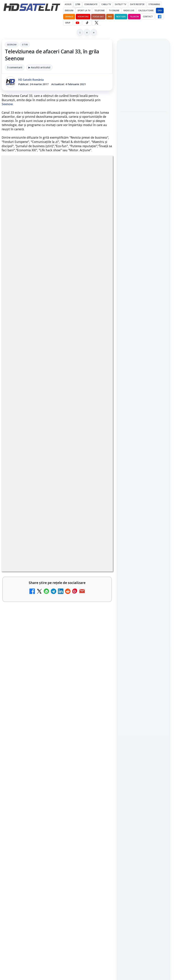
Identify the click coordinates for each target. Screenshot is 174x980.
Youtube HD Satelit (143, 456)
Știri (78, 4)
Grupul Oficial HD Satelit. (38, 418)
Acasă (68, 4)
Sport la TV (84, 10)
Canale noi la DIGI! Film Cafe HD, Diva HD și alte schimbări (48, 515)
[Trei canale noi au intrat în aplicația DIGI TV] (98, 555)
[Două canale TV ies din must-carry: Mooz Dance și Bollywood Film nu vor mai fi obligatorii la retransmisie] (98, 653)
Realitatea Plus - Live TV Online (43, 815)
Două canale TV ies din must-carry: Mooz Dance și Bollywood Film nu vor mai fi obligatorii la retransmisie (48, 647)
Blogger (114, 851)
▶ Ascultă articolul (39, 67)
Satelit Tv (120, 4)
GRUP (68, 23)
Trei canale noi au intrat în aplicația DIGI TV (47, 547)
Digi (125, 529)
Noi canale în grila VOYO (37, 714)
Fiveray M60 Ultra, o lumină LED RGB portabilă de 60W (140, 74)
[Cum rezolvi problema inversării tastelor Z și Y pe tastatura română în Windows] (98, 688)
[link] (57, 522)
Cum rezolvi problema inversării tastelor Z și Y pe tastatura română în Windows (49, 683)
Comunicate (91, 4)
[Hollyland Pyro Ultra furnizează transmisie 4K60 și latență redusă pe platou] (143, 144)
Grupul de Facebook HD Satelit (143, 434)
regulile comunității (58, 409)
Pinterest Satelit (143, 484)
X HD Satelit (143, 475)
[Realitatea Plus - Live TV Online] (98, 824)
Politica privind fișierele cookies (143, 581)
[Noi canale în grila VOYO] (98, 723)
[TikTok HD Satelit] (87, 23)
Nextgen (121, 17)
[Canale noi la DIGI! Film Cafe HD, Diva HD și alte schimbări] (98, 522)
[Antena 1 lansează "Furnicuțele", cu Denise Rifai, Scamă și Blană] (98, 620)
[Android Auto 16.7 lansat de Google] (98, 588)
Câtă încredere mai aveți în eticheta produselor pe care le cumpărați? (47, 784)
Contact (148, 17)
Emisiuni (69, 10)
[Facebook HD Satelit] (160, 17)
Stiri (25, 45)
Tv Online (114, 10)
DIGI (160, 10)
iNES (110, 17)
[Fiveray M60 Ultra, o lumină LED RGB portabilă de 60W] (143, 95)
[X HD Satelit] (96, 23)
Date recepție (137, 4)
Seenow (12, 45)
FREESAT (137, 529)
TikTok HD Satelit (143, 465)
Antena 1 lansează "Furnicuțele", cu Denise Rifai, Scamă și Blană (47, 613)
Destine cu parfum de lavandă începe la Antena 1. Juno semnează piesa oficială (49, 751)
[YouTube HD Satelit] (77, 23)
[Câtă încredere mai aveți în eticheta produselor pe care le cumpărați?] (98, 792)
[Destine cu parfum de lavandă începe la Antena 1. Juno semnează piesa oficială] (98, 756)
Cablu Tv (106, 4)
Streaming (154, 4)
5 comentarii (15, 67)
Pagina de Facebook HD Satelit (143, 421)
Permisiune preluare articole (143, 570)
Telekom (134, 17)
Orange (69, 17)
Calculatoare (146, 10)
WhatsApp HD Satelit (143, 446)
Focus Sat (98, 17)
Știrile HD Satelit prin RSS (143, 496)
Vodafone (83, 17)
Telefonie (99, 10)
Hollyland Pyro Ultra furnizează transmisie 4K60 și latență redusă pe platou (143, 121)
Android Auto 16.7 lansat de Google (46, 578)
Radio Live (129, 10)
